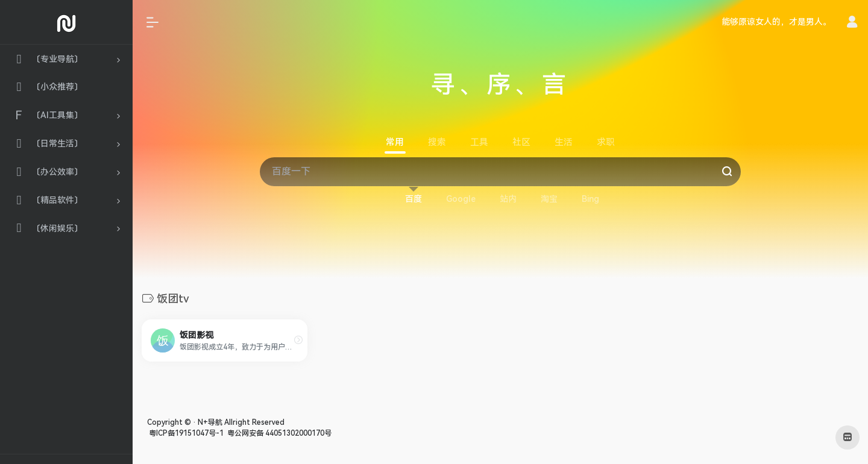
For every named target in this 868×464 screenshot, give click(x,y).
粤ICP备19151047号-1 (185, 433)
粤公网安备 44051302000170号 (278, 433)
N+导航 (210, 422)
